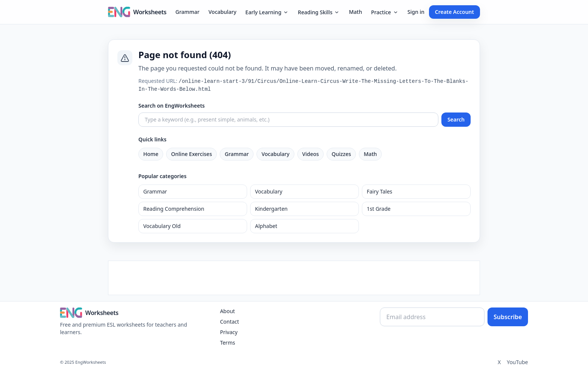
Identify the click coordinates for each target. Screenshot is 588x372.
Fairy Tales (379, 191)
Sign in (416, 12)
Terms (228, 343)
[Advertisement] (294, 278)
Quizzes (341, 154)
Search (456, 119)
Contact (230, 322)
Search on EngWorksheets (172, 106)
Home (151, 154)
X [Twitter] (499, 362)
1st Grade (379, 209)
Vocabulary (222, 12)
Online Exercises (191, 154)
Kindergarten (271, 209)
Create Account (454, 12)
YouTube (517, 362)
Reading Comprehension (174, 209)
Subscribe (508, 317)
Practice (385, 12)
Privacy (229, 332)
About (228, 311)
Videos (310, 154)
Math (355, 12)
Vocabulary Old (162, 226)
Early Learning (267, 12)
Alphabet (266, 226)
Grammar (187, 12)
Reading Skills (319, 12)
